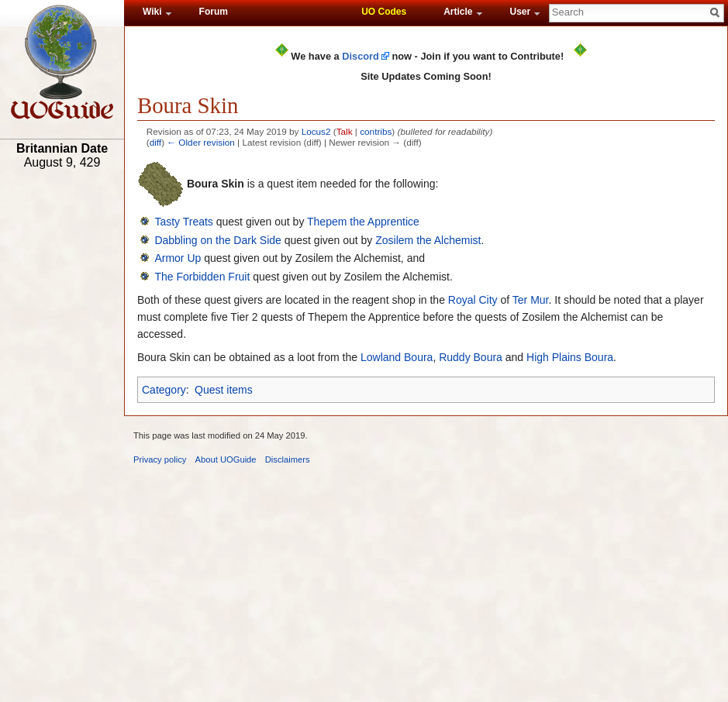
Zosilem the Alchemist (428, 240)
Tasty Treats (183, 222)
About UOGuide (226, 459)
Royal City (473, 300)
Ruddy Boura (471, 357)
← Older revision (201, 142)
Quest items (224, 390)
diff (155, 142)
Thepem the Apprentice (363, 222)
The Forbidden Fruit (202, 277)
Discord (361, 56)
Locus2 (316, 131)
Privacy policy (160, 459)
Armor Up (178, 258)
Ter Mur (531, 300)
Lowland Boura (397, 357)
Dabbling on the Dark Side (217, 240)
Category (164, 390)
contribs (376, 131)
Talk (345, 131)
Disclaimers (288, 459)
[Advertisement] (62, 416)
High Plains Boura (570, 357)
